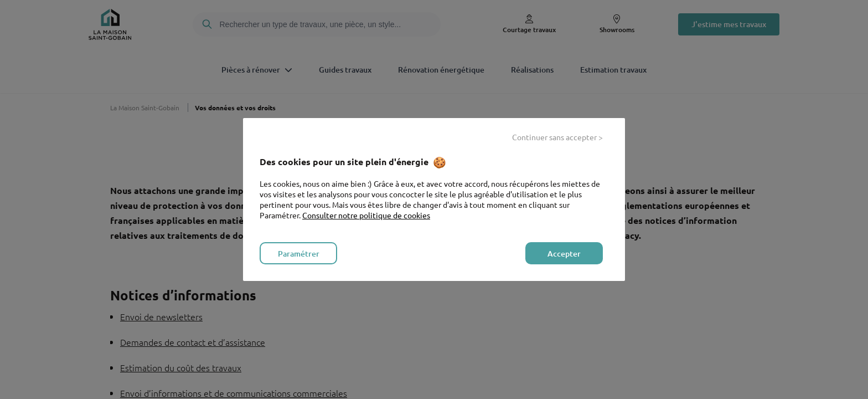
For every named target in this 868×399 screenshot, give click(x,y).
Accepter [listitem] (564, 254)
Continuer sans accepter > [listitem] (557, 137)
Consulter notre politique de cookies (366, 215)
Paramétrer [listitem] (299, 254)
